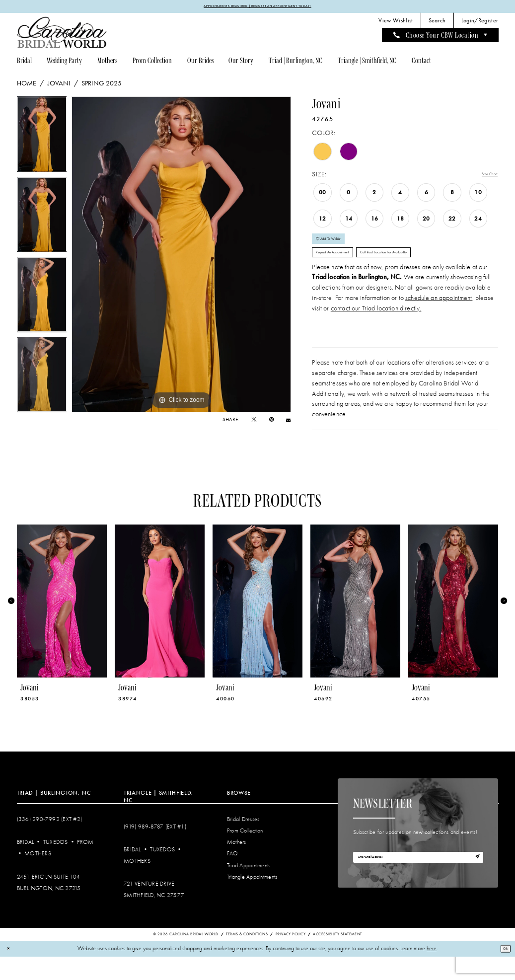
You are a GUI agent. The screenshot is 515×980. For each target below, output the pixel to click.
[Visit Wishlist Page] (396, 23)
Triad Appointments (249, 888)
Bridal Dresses (243, 842)
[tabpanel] (42, 139)
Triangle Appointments (252, 900)
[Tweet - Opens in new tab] (254, 422)
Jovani (59, 86)
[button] (480, 23)
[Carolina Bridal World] (62, 35)
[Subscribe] (474, 884)
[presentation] (62, 624)
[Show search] (437, 23)
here (432, 972)
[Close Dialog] (11, 972)
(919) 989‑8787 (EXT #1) (155, 850)
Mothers (38, 877)
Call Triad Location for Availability (435, 272)
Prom (85, 866)
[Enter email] (418, 884)
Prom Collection (245, 854)
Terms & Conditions (247, 957)
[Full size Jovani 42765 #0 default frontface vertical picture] (181, 257)
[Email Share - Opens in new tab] (288, 423)
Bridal (26, 866)
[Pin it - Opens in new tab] (271, 422)
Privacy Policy (291, 957)
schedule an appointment (439, 321)
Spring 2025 (102, 86)
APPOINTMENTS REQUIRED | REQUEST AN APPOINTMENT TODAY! (258, 7)
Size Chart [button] (484, 177)
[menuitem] (396, 23)
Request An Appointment (347, 272)
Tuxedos (56, 866)
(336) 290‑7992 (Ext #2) (50, 842)
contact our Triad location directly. (376, 331)
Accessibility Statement (337, 957)
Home (27, 86)
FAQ (233, 877)
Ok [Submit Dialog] (502, 972)
